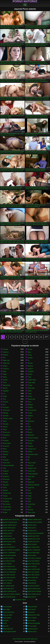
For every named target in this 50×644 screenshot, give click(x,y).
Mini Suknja (6, 504)
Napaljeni (6, 391)
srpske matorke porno (10, 591)
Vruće (5, 383)
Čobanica (6, 369)
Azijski (5, 396)
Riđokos (30, 416)
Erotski (5, 512)
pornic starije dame (34, 547)
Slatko (30, 391)
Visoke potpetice (33, 474)
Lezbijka (30, 407)
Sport (29, 507)
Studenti (5, 454)
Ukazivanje (31, 388)
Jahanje (30, 358)
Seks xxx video (8, 615)
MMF (4, 457)
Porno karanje (7, 607)
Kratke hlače (7, 443)
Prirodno (5, 402)
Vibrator (30, 452)
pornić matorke (32, 544)
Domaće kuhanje (33, 438)
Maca (29, 352)
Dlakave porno (32, 632)
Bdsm (5, 438)
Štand (5, 421)
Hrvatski (5, 474)
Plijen (5, 371)
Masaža (5, 490)
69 (28, 460)
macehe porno (32, 525)
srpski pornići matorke (34, 591)
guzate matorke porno (10, 525)
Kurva (29, 402)
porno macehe (7, 564)
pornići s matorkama (34, 550)
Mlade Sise (6, 360)
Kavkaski (6, 441)
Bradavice (6, 477)
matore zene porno (9, 531)
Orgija (30, 496)
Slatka (5, 374)
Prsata (30, 355)
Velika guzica (7, 510)
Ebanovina (6, 479)
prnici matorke (7, 583)
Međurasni (31, 421)
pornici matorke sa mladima (11, 550)
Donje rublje (31, 383)
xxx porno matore (21, 600)
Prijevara (6, 452)
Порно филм (7, 618)
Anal (4, 399)
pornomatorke (32, 580)
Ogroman (6, 485)
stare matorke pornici (34, 594)
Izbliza (5, 430)
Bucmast (30, 510)
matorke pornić (7, 533)
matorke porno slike (9, 539)
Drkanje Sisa (7, 493)
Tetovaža (6, 424)
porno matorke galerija (10, 569)
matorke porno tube (34, 539)
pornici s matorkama (9, 553)
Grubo (5, 488)
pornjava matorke (8, 558)
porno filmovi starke (9, 561)
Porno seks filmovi (9, 612)
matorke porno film (33, 536)
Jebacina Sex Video (34, 615)
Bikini (29, 479)
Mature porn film (8, 629)
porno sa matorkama (9, 572)
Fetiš (29, 490)
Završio (30, 374)
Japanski (6, 416)
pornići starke (32, 555)
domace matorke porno (10, 522)
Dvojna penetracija (33, 485)
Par (29, 424)
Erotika (30, 443)
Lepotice (30, 369)
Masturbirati (7, 385)
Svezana (30, 446)
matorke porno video (9, 542)
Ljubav (30, 493)
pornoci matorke (8, 580)
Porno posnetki (32, 607)
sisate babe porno (8, 589)
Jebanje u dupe (8, 418)
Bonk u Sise (31, 512)
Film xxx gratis (32, 626)
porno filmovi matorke (34, 558)
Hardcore (6, 352)
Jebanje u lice (32, 468)
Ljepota (5, 380)
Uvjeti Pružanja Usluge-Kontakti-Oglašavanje (25, 639)
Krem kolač (6, 463)
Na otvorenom (32, 410)
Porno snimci (32, 609)
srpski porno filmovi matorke (12, 594)
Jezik (4, 468)
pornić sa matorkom (9, 547)
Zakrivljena (6, 435)
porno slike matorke (9, 575)
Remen (30, 432)
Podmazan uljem (33, 454)
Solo (4, 405)
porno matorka (32, 566)
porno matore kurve (9, 566)
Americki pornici (33, 629)
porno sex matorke (33, 572)
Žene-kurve (6, 432)
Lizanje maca (32, 380)
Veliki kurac (6, 410)
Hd (29, 360)
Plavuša (30, 363)
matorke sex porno (33, 542)
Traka (29, 377)
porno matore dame (34, 564)
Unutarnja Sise (7, 499)
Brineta (30, 349)
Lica (4, 394)
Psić (4, 358)
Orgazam (6, 471)
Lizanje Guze (32, 449)
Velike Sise (6, 363)
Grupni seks (31, 471)
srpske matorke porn (34, 589)
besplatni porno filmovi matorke (12, 519)
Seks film (6, 626)
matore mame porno (9, 528)
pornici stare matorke (9, 555)
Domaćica (6, 446)
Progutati (6, 460)
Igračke (5, 388)
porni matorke (7, 544)
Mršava (5, 427)
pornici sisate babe (33, 553)
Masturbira (31, 435)
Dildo (29, 427)
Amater (30, 413)
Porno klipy (6, 609)
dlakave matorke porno (35, 519)
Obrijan (5, 366)
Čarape (30, 385)
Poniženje (6, 501)
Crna (29, 418)
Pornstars (6, 407)
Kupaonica (31, 488)
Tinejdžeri (31, 371)
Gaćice (30, 396)
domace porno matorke (35, 522)
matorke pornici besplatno (36, 533)
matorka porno (32, 531)
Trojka (30, 394)
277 (46, 337)
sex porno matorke (33, 586)
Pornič (5, 623)
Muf (29, 457)
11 (41, 337)
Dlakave (30, 405)
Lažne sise (31, 477)
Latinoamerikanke (8, 465)
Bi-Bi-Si (30, 430)
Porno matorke (25, 1)
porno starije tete (33, 578)
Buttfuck (5, 355)
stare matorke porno (9, 597)
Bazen (30, 499)
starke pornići (32, 597)
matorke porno (7, 536)
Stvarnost (31, 465)
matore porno (32, 528)
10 (37, 337)
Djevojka (6, 413)
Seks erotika (31, 621)
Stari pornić (31, 612)
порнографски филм (9, 632)
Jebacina (6, 621)
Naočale (5, 482)
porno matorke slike (34, 569)
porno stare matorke (9, 578)
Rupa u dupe (32, 463)
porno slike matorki (34, 575)
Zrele (29, 501)
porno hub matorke (34, 561)
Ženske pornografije (34, 623)
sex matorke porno (9, 586)
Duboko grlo (31, 399)
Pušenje (5, 349)
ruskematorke (32, 583)
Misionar (30, 366)
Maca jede (31, 441)
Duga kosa (31, 482)
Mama (5, 377)
